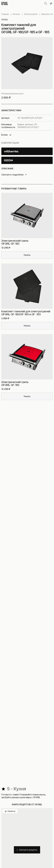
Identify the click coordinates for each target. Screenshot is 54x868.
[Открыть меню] (51, 3)
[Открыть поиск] (46, 3)
